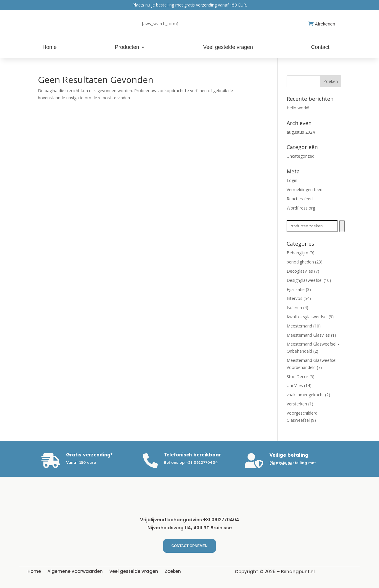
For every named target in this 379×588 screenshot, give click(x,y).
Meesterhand (299, 326)
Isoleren (294, 307)
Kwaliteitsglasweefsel (307, 317)
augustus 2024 (301, 132)
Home (49, 48)
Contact (320, 48)
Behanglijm (297, 253)
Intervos (294, 298)
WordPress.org (301, 208)
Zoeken (173, 571)
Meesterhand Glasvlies (308, 335)
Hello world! (298, 108)
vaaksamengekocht (305, 395)
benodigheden (300, 262)
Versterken (297, 404)
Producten (127, 48)
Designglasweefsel (305, 280)
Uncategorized (301, 156)
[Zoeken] (342, 226)
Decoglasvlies (300, 271)
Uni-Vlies (295, 385)
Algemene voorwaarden (75, 571)
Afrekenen (325, 24)
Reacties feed (300, 199)
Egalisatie (296, 289)
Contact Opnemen (189, 546)
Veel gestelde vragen (228, 48)
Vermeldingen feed (305, 190)
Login (292, 180)
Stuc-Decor (297, 377)
